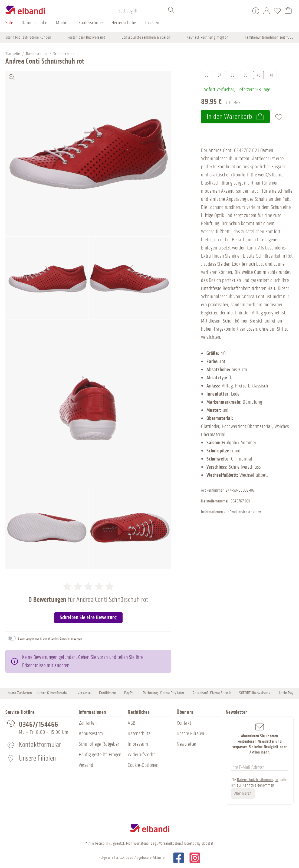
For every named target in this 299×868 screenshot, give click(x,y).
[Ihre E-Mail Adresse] (260, 767)
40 (259, 75)
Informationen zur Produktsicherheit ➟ (244, 512)
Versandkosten (170, 844)
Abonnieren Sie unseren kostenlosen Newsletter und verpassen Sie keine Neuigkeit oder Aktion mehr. (260, 739)
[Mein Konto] (267, 11)
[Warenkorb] (288, 11)
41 (271, 75)
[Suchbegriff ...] (142, 11)
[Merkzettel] (277, 11)
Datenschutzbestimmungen (258, 780)
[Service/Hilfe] (256, 11)
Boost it (208, 844)
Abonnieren (243, 793)
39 (245, 75)
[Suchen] (172, 11)
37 (220, 75)
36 (206, 75)
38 (232, 75)
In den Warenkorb (235, 116)
